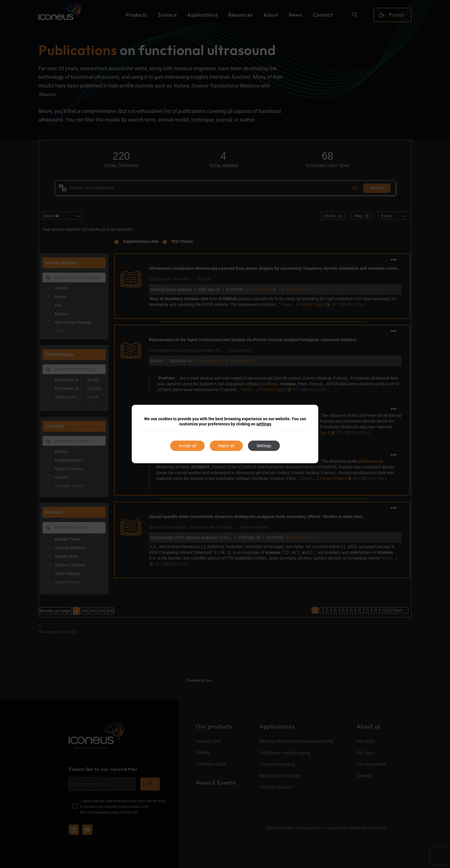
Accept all (187, 446)
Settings (264, 446)
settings (264, 424)
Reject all (226, 446)
